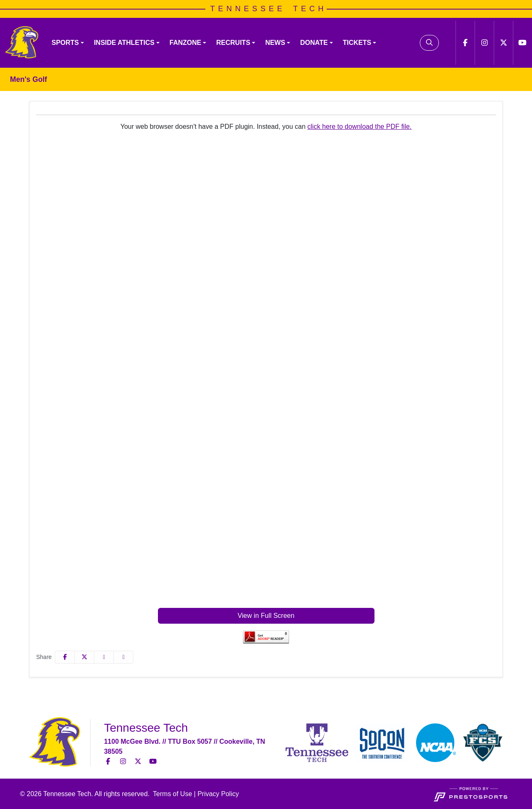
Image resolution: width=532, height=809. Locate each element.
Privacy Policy (218, 794)
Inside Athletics (124, 43)
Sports (65, 43)
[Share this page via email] (104, 657)
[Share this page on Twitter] (84, 657)
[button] (68, 43)
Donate (314, 43)
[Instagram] (484, 43)
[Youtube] (522, 43)
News (275, 43)
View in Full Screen (266, 616)
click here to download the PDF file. (360, 127)
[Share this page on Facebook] (65, 657)
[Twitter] (503, 43)
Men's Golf (28, 79)
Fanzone (185, 43)
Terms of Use (172, 794)
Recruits (233, 43)
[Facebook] (465, 43)
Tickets (357, 43)
